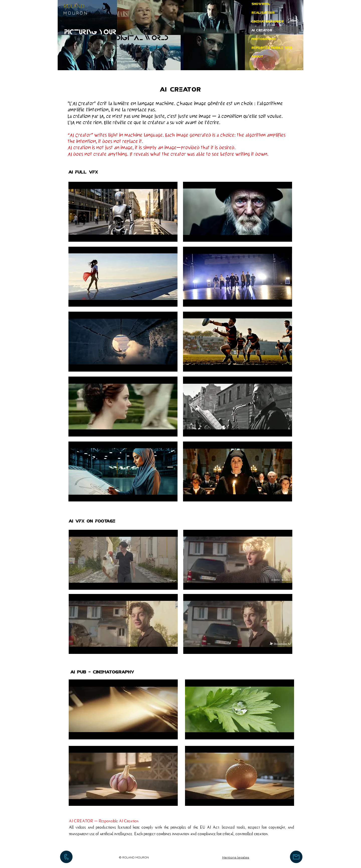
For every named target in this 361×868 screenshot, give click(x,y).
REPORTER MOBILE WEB (272, 47)
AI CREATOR (262, 30)
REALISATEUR (263, 12)
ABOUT (257, 56)
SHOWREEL (261, 4)
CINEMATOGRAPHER (268, 21)
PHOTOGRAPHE (264, 39)
